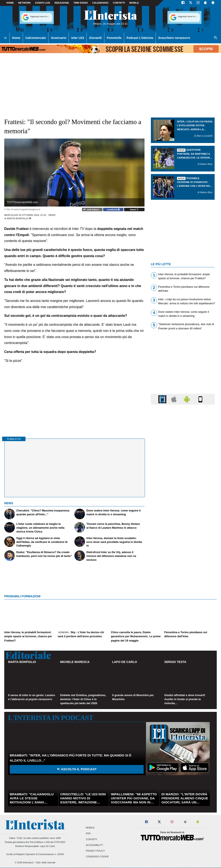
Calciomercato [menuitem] (36, 38)
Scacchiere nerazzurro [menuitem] (174, 38)
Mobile (90, 828)
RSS (88, 834)
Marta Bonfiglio (18, 218)
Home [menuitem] (16, 38)
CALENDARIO (100, 3)
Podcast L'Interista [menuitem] (140, 38)
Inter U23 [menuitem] (78, 38)
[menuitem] (5, 38)
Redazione (62, 3)
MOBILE (134, 3)
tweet (134, 210)
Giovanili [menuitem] (95, 38)
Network (25, 3)
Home (10, 3)
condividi (113, 210)
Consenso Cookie (97, 857)
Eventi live (43, 3)
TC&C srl (21, 838)
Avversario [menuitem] (59, 38)
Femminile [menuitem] (114, 38)
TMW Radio (81, 3)
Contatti (91, 839)
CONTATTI (119, 3)
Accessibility (94, 845)
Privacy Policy (95, 851)
